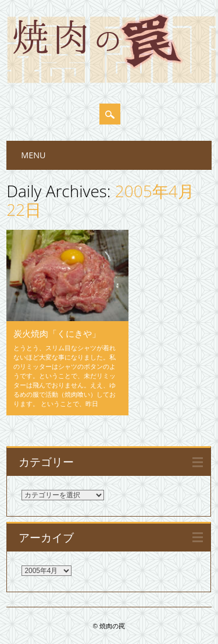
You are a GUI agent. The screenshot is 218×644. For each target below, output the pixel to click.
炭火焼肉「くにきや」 (57, 333)
